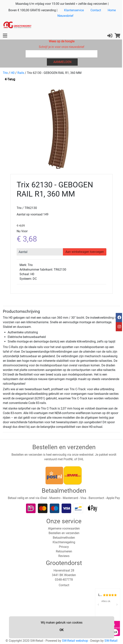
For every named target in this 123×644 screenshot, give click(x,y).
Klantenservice (74, 10)
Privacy (64, 547)
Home (112, 10)
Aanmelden (62, 62)
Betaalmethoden (64, 538)
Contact (96, 10)
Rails (21, 73)
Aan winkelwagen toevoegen (85, 252)
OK (61, 630)
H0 (13, 73)
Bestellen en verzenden (64, 533)
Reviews (64, 556)
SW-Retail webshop (75, 641)
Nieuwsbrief (65, 16)
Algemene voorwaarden (64, 528)
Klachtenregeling (64, 542)
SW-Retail (111, 641)
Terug (10, 79)
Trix (5, 73)
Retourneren (64, 551)
